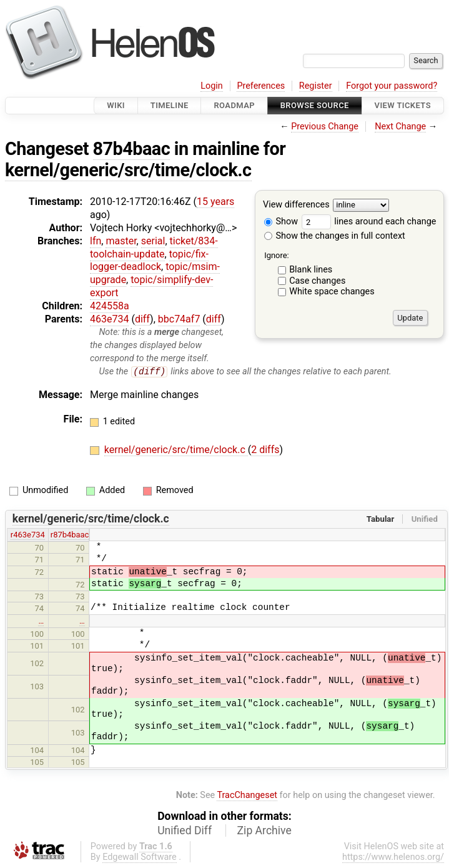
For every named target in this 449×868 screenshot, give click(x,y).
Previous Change (325, 127)
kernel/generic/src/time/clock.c (128, 170)
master (121, 241)
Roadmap (234, 105)
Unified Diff (185, 831)
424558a (110, 306)
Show (281, 222)
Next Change (400, 127)
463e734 (109, 319)
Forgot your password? (392, 86)
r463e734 (28, 535)
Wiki (116, 105)
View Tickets (403, 105)
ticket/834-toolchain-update (154, 247)
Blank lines (311, 270)
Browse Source (315, 105)
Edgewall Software (140, 857)
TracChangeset (247, 796)
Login (212, 86)
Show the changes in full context (335, 236)
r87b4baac (70, 535)
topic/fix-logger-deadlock (149, 261)
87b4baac (132, 149)
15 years (215, 202)
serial (153, 241)
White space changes (332, 292)
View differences (296, 205)
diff (142, 319)
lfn (96, 241)
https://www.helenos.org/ (393, 857)
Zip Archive (264, 831)
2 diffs (265, 450)
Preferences (261, 86)
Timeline (170, 105)
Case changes (317, 281)
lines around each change (369, 222)
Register (316, 86)
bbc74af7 (179, 319)
